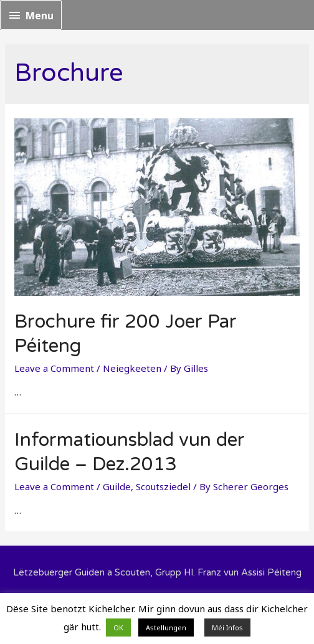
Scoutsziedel (163, 486)
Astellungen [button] (166, 627)
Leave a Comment (54, 368)
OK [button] (118, 627)
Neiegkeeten (132, 368)
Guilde (117, 486)
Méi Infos (227, 627)
